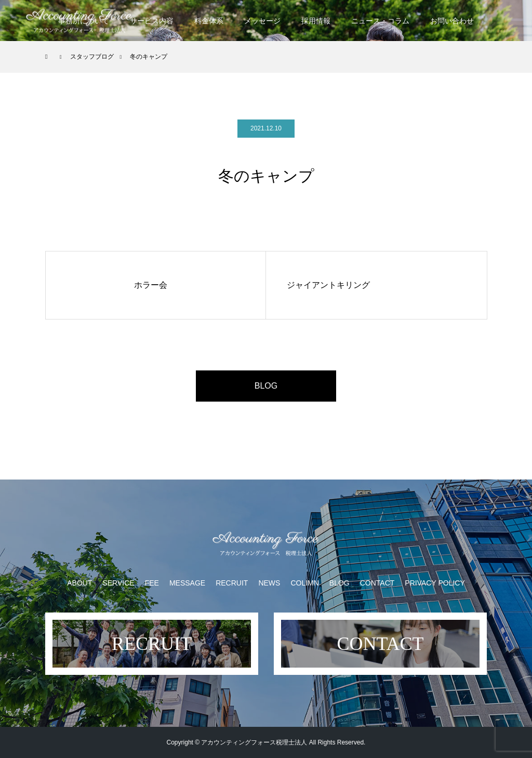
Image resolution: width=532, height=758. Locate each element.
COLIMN (304, 583)
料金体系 (209, 21)
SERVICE (118, 583)
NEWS (269, 583)
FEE (152, 583)
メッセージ (262, 21)
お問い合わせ (452, 21)
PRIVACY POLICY (435, 583)
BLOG (266, 386)
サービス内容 (152, 21)
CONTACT (377, 583)
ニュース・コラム (380, 21)
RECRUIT (232, 583)
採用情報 (316, 21)
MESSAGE (187, 583)
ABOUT (79, 583)
